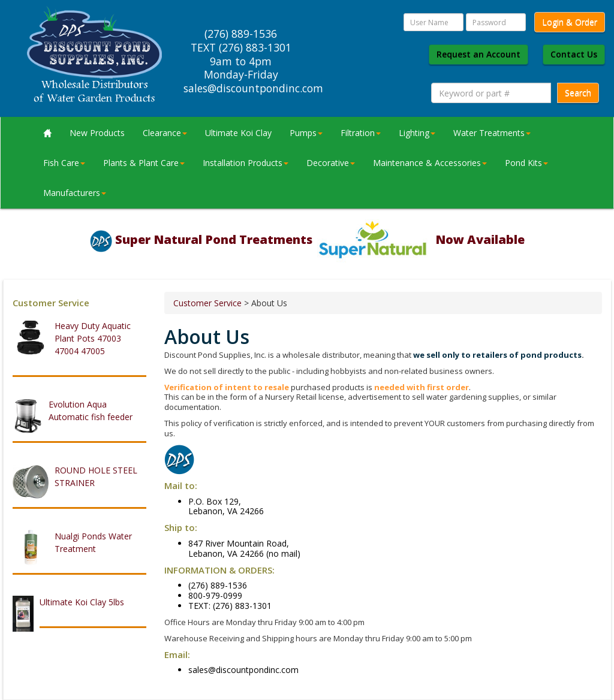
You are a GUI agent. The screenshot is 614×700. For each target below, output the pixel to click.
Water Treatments (492, 133)
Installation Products (246, 163)
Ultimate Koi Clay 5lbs (82, 602)
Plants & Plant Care (144, 163)
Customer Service (207, 303)
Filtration (361, 133)
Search (578, 93)
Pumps (306, 133)
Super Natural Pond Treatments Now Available (320, 239)
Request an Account (478, 54)
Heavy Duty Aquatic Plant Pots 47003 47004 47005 (93, 338)
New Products (97, 133)
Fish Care (64, 163)
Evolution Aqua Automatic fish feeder (91, 411)
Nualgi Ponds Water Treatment (93, 542)
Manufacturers (75, 193)
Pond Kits (526, 163)
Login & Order (570, 22)
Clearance (165, 133)
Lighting (417, 133)
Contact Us (574, 54)
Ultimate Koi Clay (238, 133)
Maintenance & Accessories (430, 163)
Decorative (331, 163)
